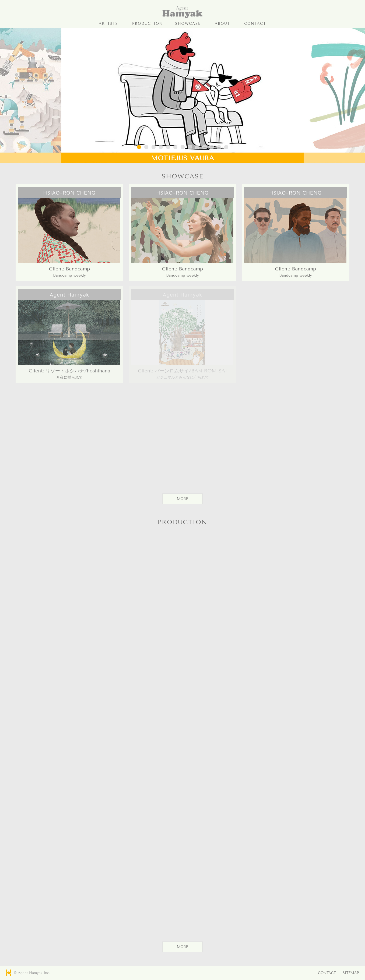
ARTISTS (108, 24)
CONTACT (255, 24)
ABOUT (222, 24)
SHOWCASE (188, 24)
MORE (182, 499)
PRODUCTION (148, 24)
